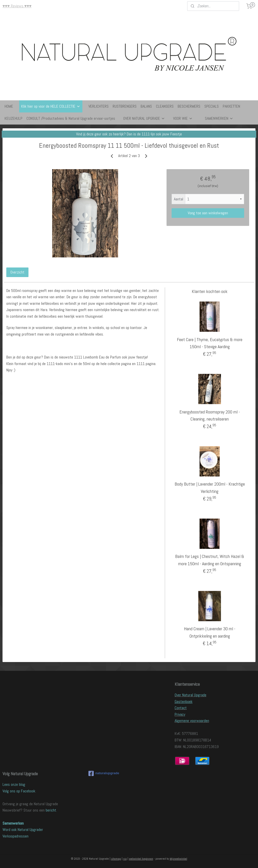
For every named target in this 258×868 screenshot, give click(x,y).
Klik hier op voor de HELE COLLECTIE (51, 106)
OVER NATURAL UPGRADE (144, 118)
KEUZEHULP (13, 118)
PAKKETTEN (231, 106)
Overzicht (17, 272)
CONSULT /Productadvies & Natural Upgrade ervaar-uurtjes (71, 118)
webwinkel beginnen (141, 859)
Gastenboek (184, 701)
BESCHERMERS (189, 106)
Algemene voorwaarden (192, 721)
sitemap (116, 859)
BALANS (146, 106)
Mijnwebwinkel (179, 859)
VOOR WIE (183, 118)
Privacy (180, 714)
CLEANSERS (165, 106)
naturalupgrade (104, 773)
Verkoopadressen (15, 836)
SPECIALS (212, 106)
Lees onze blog (14, 784)
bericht (51, 810)
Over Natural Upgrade (190, 695)
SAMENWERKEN (219, 118)
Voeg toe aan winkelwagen (208, 213)
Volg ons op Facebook (19, 791)
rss (125, 859)
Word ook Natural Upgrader (23, 830)
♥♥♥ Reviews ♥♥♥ (17, 6)
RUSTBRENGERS (125, 106)
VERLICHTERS (99, 106)
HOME (9, 106)
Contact (181, 708)
